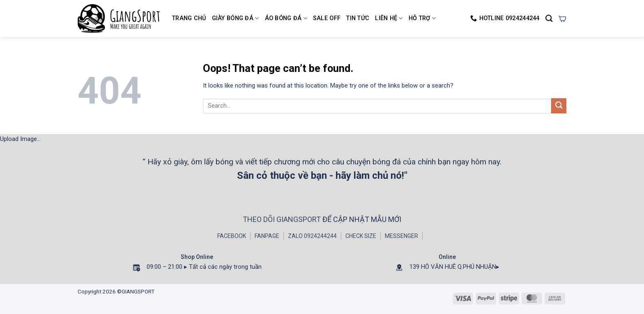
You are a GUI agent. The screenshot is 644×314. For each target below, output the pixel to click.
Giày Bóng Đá (236, 18)
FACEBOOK (232, 236)
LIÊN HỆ (389, 18)
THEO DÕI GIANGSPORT (283, 219)
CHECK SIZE (361, 236)
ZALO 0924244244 (312, 236)
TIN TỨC (358, 18)
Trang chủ (189, 18)
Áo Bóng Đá (286, 18)
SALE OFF (327, 18)
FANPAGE (267, 236)
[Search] (549, 19)
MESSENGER (401, 236)
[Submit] (559, 106)
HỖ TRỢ (422, 18)
